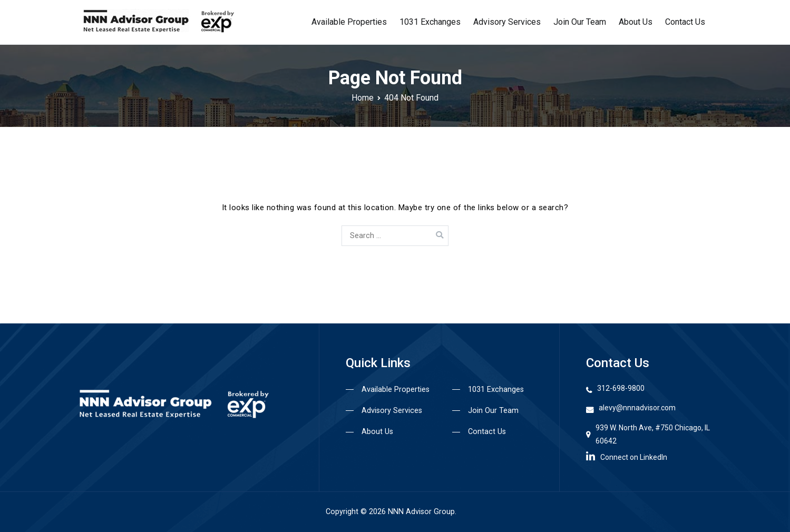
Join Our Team (580, 22)
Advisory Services (507, 22)
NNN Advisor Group (421, 512)
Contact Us (685, 22)
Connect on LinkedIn (627, 456)
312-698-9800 (621, 388)
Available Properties (349, 22)
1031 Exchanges (430, 22)
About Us (636, 22)
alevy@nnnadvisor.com (637, 408)
